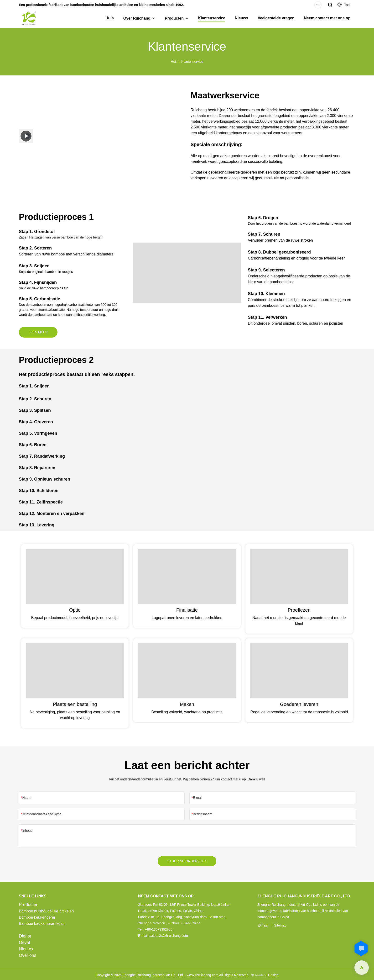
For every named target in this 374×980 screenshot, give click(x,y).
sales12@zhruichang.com (169, 936)
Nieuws (241, 18)
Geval (24, 943)
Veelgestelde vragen (276, 18)
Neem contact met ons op (327, 18)
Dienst (25, 936)
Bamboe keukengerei (37, 917)
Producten (174, 18)
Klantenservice (212, 18)
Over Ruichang (137, 18)
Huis (110, 18)
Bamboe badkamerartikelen (42, 924)
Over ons (28, 955)
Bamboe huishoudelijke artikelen (46, 911)
